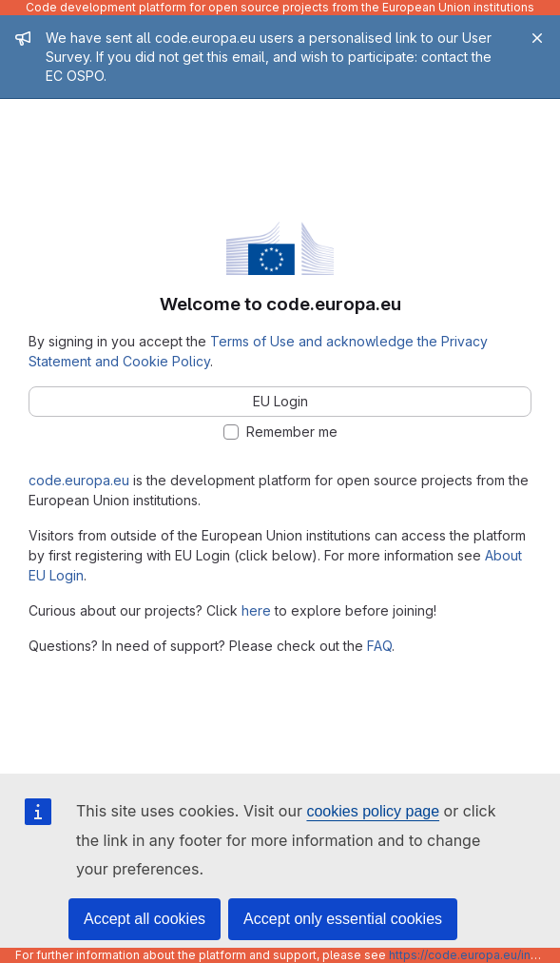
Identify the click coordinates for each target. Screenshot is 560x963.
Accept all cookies (145, 919)
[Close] (537, 38)
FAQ (379, 646)
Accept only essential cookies (343, 919)
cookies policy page (373, 811)
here (256, 610)
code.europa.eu (79, 480)
